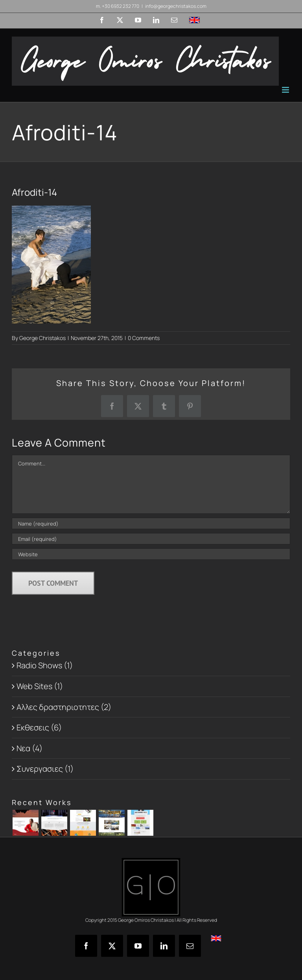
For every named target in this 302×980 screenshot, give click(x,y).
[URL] (151, 554)
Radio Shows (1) (45, 665)
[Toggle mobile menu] (286, 90)
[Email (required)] (151, 539)
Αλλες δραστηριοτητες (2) (64, 707)
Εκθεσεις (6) (39, 727)
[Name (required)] (151, 523)
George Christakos (42, 338)
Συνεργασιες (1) (45, 769)
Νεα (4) (29, 748)
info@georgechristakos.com (176, 6)
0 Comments (144, 338)
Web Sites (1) (40, 686)
